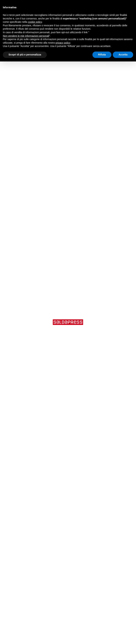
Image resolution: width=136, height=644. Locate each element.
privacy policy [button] (63, 43)
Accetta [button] (123, 55)
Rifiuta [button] (102, 55)
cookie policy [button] (35, 22)
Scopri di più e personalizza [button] (25, 55)
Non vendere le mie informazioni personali (26, 36)
